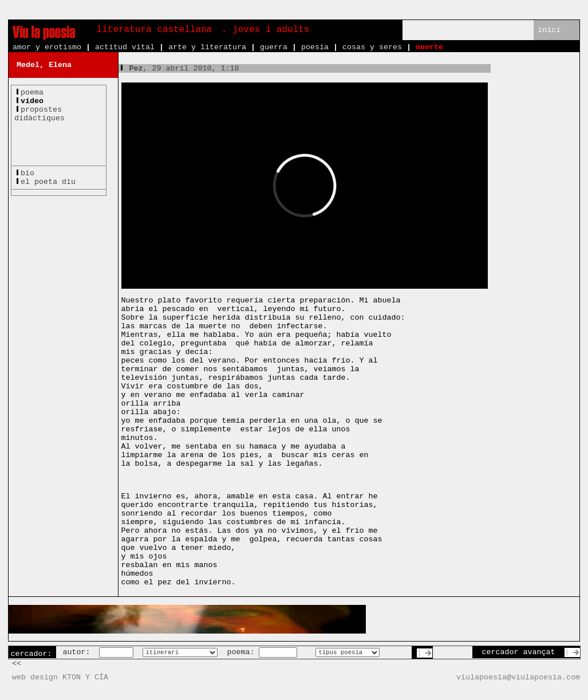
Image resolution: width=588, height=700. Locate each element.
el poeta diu (48, 182)
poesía (315, 47)
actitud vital (125, 47)
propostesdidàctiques (40, 114)
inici (549, 30)
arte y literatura (207, 47)
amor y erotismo (47, 47)
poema (32, 93)
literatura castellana (155, 30)
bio (27, 173)
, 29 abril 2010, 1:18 (179, 68)
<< (17, 664)
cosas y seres (372, 47)
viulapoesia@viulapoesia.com (518, 677)
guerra (274, 47)
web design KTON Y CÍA (60, 677)
